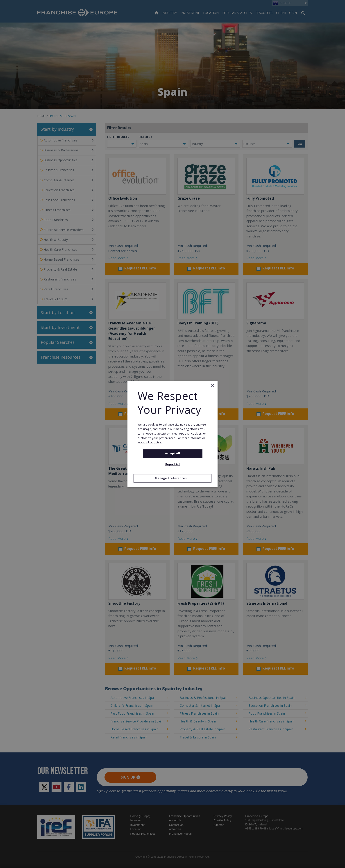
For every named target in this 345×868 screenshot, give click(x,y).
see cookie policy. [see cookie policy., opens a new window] (150, 443)
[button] (172, 478)
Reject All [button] (172, 464)
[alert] (172, 434)
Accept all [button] (173, 454)
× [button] (212, 386)
